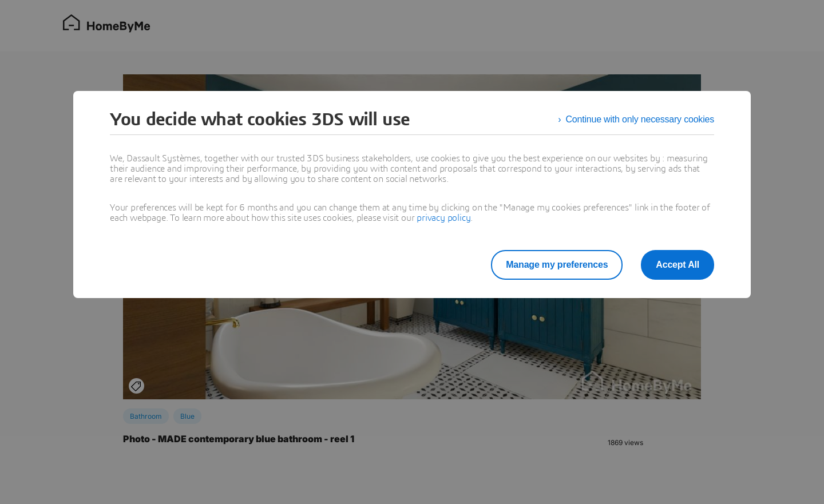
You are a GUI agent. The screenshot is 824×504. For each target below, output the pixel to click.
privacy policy (443, 218)
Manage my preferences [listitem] (557, 265)
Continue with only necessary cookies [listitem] (640, 119)
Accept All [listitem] (678, 265)
